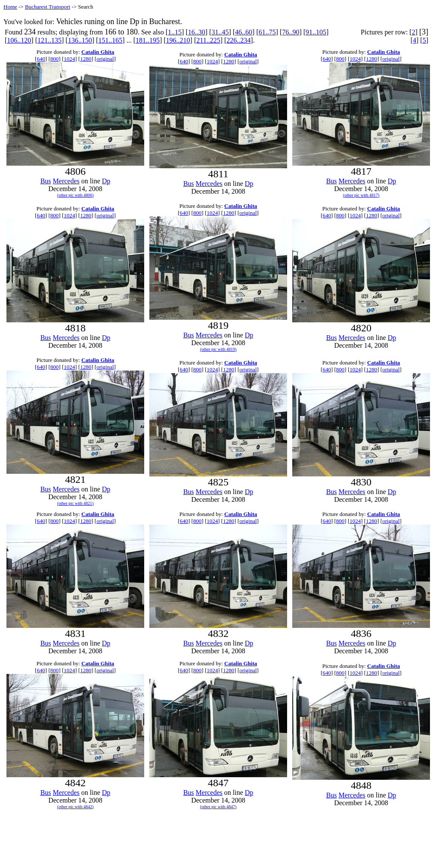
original (105, 59)
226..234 (238, 40)
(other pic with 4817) (361, 195)
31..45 (220, 32)
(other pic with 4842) (76, 807)
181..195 (148, 40)
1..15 (175, 32)
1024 (69, 59)
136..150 (80, 40)
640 (41, 59)
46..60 (244, 32)
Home (10, 7)
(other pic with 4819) (218, 349)
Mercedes (66, 181)
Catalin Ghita (98, 52)
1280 (86, 59)
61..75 (267, 32)
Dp (106, 181)
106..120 (19, 40)
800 (55, 59)
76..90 (291, 32)
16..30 (197, 32)
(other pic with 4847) (218, 807)
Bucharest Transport (48, 7)
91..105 (316, 32)
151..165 (110, 40)
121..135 (49, 40)
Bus (46, 181)
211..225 (208, 40)
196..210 (178, 40)
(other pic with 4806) (76, 195)
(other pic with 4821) (76, 503)
